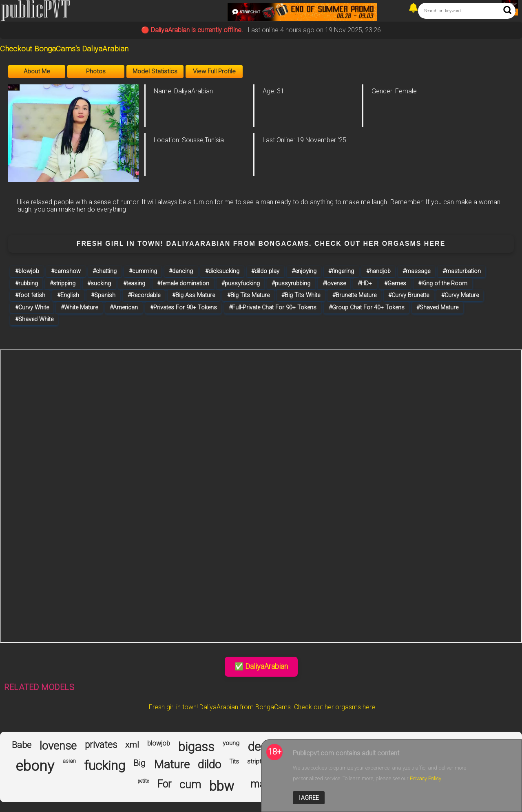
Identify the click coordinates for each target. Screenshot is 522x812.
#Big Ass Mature (194, 295)
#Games (395, 284)
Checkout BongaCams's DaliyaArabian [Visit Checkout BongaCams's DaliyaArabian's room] (64, 49)
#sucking (99, 284)
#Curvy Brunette (409, 295)
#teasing (134, 284)
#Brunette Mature (354, 295)
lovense (58, 746)
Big (139, 763)
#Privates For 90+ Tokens (184, 308)
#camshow (66, 271)
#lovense (334, 284)
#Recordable (144, 295)
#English (68, 295)
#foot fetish (30, 295)
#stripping (63, 284)
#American (124, 308)
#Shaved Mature (437, 308)
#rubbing (27, 284)
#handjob (378, 271)
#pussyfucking (241, 284)
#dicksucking (222, 271)
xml (132, 745)
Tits (234, 761)
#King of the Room (443, 284)
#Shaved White (34, 319)
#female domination (183, 284)
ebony (35, 766)
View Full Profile (214, 71)
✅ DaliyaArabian (261, 666)
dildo (209, 765)
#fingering (341, 271)
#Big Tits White (301, 295)
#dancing (181, 271)
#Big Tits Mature (248, 295)
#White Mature (79, 308)
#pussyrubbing (291, 284)
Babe (22, 745)
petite (143, 781)
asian (69, 761)
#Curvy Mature (460, 295)
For (164, 784)
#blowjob (27, 271)
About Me (37, 71)
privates (101, 745)
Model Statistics (155, 71)
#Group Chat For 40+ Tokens (367, 308)
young (231, 743)
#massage (416, 271)
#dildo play (265, 271)
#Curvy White (32, 308)
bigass (196, 747)
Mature (172, 765)
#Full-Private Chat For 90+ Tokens (273, 308)
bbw (222, 786)
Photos (96, 71)
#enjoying (304, 271)
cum (190, 785)
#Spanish (103, 295)
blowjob (159, 744)
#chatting (105, 271)
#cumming (143, 271)
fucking (105, 766)
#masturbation (462, 271)
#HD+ (365, 284)
